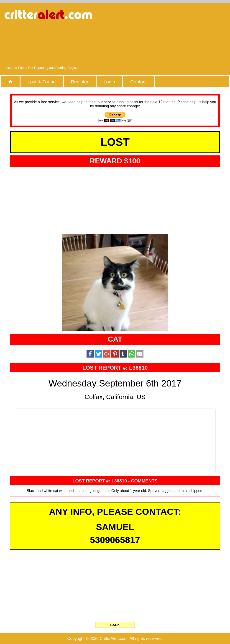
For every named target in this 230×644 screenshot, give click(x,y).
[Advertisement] (192, 36)
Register (80, 82)
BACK (115, 625)
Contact (138, 82)
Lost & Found (42, 82)
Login (109, 82)
